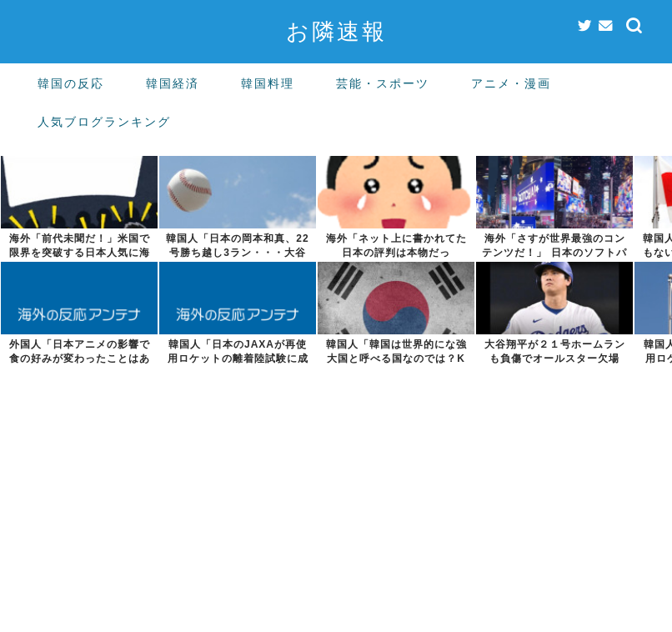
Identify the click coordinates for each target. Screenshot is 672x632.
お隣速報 (336, 31)
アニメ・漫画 (511, 83)
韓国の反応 (71, 83)
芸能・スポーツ (383, 83)
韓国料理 (268, 83)
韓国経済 (173, 83)
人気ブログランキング (104, 122)
